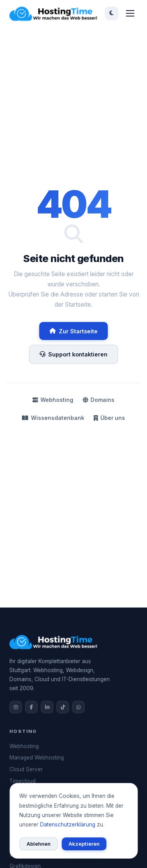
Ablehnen (39, 844)
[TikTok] (63, 707)
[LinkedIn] (47, 707)
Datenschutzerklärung (68, 825)
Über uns (109, 418)
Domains (99, 400)
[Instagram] (16, 707)
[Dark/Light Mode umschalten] (112, 13)
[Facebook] (31, 707)
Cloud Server (26, 769)
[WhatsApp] (78, 707)
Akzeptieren (84, 844)
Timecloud (23, 781)
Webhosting (53, 400)
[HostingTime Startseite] (55, 13)
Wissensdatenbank (53, 418)
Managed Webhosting (37, 758)
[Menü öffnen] (130, 13)
